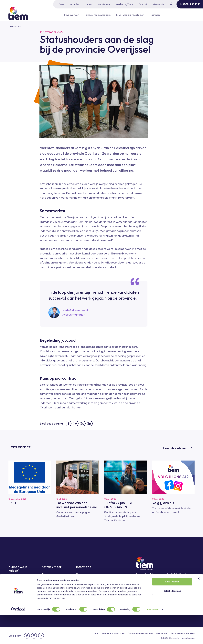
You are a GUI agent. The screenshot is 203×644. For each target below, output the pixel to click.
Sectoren (47, 584)
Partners (157, 15)
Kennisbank (104, 4)
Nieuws (89, 4)
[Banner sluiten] (199, 608)
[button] (15, 26)
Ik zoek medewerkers (97, 15)
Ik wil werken (69, 15)
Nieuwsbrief (159, 4)
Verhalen (75, 4)
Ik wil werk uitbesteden (131, 15)
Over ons (81, 574)
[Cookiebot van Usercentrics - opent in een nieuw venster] (18, 638)
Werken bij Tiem (124, 4)
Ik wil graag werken (19, 578)
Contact (143, 4)
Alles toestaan (172, 611)
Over (61, 4)
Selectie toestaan (172, 620)
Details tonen (152, 638)
